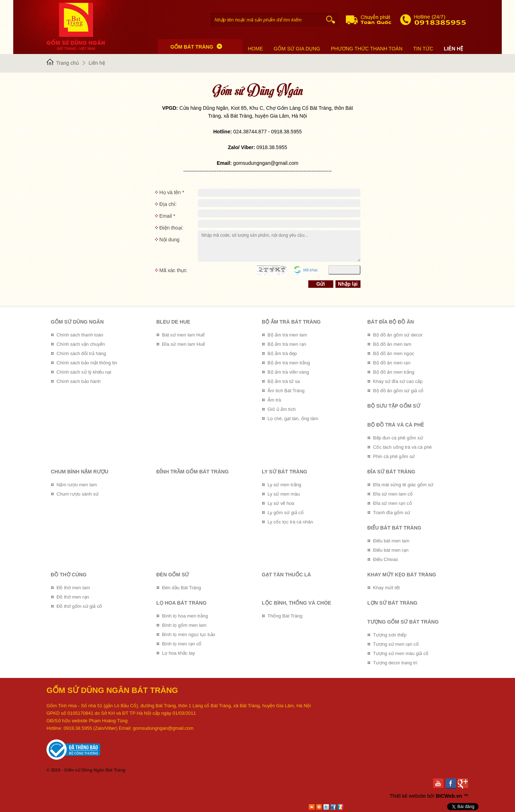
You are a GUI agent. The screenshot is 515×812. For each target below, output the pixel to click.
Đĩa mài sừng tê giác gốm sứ (403, 485)
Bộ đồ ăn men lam (392, 344)
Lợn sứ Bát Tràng (392, 603)
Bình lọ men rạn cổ (182, 644)
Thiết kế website (408, 796)
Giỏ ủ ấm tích (282, 409)
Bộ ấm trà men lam (287, 335)
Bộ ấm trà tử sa (284, 381)
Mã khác (311, 270)
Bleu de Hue (173, 322)
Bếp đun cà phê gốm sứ (398, 438)
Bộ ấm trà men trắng (289, 363)
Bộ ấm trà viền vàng (288, 372)
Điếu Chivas (386, 559)
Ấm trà (274, 400)
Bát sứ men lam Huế (183, 335)
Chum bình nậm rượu (80, 472)
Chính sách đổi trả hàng (81, 353)
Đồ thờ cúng (69, 575)
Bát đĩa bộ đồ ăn (391, 322)
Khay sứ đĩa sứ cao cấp (398, 381)
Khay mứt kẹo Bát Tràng (402, 575)
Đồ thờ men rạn (73, 597)
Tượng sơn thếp (390, 635)
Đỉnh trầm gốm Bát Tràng (192, 472)
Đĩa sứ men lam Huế (183, 344)
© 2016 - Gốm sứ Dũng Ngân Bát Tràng (86, 770)
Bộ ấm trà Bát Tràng (291, 322)
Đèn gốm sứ (173, 575)
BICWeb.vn (449, 796)
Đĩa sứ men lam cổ (393, 494)
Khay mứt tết (386, 588)
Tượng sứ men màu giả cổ (401, 653)
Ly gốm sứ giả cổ (286, 513)
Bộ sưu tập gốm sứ (394, 406)
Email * (167, 216)
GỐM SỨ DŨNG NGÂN (77, 322)
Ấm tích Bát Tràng (286, 391)
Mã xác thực (173, 270)
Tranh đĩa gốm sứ (392, 513)
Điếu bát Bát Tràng (394, 528)
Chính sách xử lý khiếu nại (84, 372)
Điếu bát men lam (391, 541)
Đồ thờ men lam (73, 588)
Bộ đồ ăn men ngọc (394, 353)
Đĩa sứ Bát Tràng (391, 472)
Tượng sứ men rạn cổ (396, 644)
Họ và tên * (172, 192)
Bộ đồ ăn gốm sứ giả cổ (398, 391)
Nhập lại (348, 284)
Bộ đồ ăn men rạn (392, 363)
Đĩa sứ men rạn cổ (393, 503)
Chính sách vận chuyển (81, 344)
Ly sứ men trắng (284, 485)
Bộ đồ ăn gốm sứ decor (398, 335)
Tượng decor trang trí (395, 663)
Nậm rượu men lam (77, 485)
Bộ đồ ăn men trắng (394, 372)
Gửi (321, 284)
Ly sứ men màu (284, 494)
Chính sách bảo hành (79, 381)
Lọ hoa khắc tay (178, 653)
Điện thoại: (171, 228)
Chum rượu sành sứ (78, 494)
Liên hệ (97, 63)
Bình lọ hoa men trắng (185, 616)
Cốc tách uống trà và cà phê (402, 447)
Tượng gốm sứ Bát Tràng (403, 622)
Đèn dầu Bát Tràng (182, 588)
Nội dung (170, 240)
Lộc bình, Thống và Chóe (296, 603)
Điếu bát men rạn (391, 550)
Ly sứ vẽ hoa (281, 503)
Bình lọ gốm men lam (184, 625)
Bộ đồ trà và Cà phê (396, 425)
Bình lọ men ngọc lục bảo (189, 634)
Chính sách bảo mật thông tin (87, 363)
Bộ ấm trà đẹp (282, 353)
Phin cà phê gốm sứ (394, 456)
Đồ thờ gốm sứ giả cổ (79, 606)
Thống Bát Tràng (285, 616)
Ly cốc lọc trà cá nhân (290, 522)
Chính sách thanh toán (80, 335)
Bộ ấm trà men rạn (287, 344)
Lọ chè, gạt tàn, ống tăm (293, 419)
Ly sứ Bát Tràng (285, 472)
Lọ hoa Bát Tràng (181, 603)
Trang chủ (68, 63)
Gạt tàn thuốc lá (286, 575)
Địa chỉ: (168, 204)
